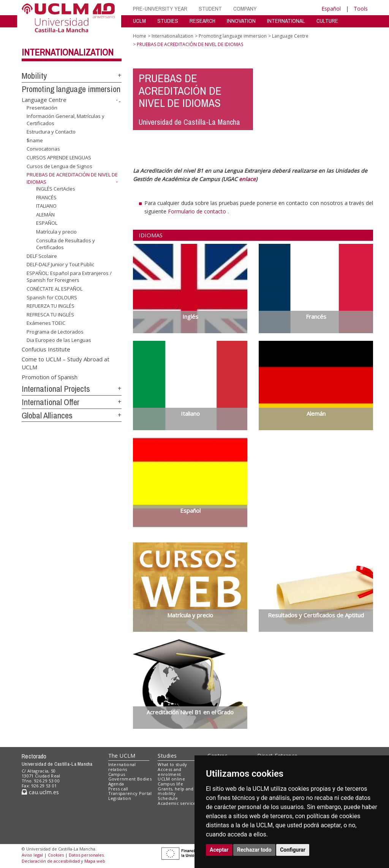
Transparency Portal (130, 793)
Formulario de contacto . (198, 211)
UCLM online (171, 779)
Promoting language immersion (71, 89)
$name (35, 140)
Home (140, 36)
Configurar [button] (293, 850)
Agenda (116, 784)
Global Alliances (47, 415)
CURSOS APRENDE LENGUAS (59, 157)
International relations (122, 767)
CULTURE (327, 21)
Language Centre (44, 100)
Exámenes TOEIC (46, 323)
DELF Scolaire (42, 256)
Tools (361, 9)
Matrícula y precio (56, 232)
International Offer (51, 402)
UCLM (139, 21)
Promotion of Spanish (50, 377)
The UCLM (122, 756)
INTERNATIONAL (286, 21)
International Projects (56, 389)
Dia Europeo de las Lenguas (59, 340)
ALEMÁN (45, 215)
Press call (118, 789)
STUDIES (168, 21)
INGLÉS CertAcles (56, 189)
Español (331, 9)
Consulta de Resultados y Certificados (66, 244)
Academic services (178, 803)
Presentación (42, 107)
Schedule (168, 798)
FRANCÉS (46, 197)
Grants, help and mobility (176, 791)
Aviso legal (32, 855)
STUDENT (210, 9)
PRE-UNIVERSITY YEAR (160, 9)
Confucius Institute (46, 349)
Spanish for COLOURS (52, 297)
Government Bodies (130, 779)
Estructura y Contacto (51, 132)
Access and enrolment (169, 772)
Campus (117, 774)
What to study (172, 764)
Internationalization (68, 52)
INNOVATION (241, 21)
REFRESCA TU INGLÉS (50, 315)
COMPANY (245, 9)
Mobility (34, 76)
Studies (167, 756)
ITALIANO (46, 206)
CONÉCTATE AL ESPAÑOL (55, 289)
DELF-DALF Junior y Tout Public (60, 264)
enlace (247, 179)
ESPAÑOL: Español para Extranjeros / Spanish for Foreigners (69, 277)
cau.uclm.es (40, 792)
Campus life (170, 784)
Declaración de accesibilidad (51, 861)
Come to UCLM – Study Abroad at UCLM (66, 363)
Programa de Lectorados (55, 332)
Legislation (120, 798)
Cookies (56, 855)
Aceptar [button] (219, 850)
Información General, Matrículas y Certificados (66, 120)
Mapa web (95, 861)
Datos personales (86, 855)
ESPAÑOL (47, 223)
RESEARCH (202, 21)
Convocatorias (43, 149)
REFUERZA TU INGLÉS (51, 306)
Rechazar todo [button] (254, 850)
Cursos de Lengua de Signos (59, 166)
